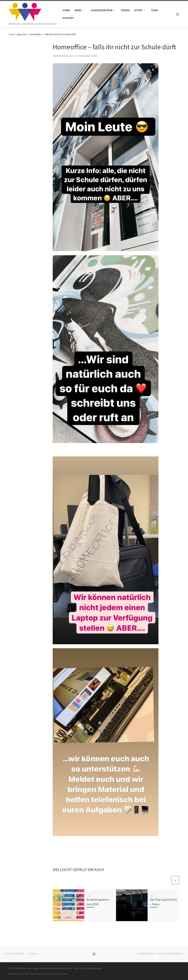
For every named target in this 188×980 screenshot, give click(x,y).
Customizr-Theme (59, 974)
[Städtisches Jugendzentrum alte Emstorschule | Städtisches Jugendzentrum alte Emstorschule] (25, 11)
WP (26, 974)
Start (11, 34)
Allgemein (22, 34)
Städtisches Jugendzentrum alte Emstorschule (45, 968)
